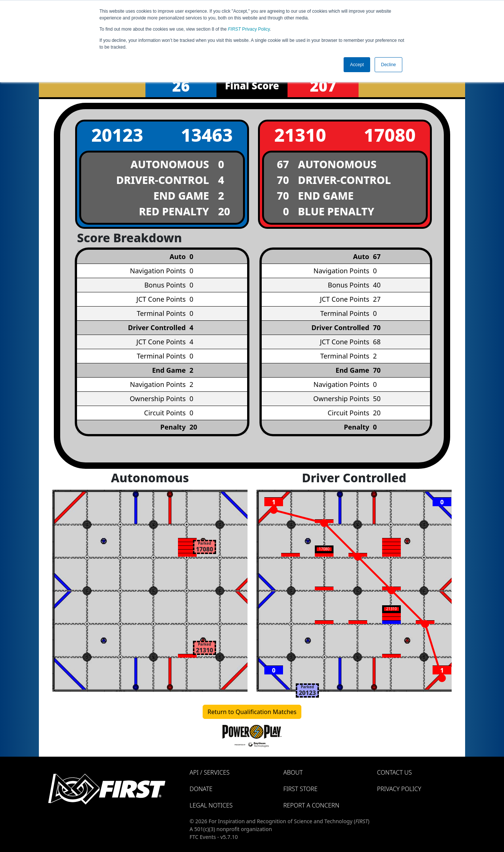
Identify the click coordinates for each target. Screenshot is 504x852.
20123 (117, 135)
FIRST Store (301, 789)
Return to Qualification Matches (252, 712)
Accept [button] (357, 65)
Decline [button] (388, 65)
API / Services (210, 772)
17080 (390, 135)
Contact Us (394, 772)
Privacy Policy (249, 29)
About (293, 772)
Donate (201, 789)
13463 (207, 135)
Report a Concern (311, 805)
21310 (300, 135)
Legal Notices (211, 805)
